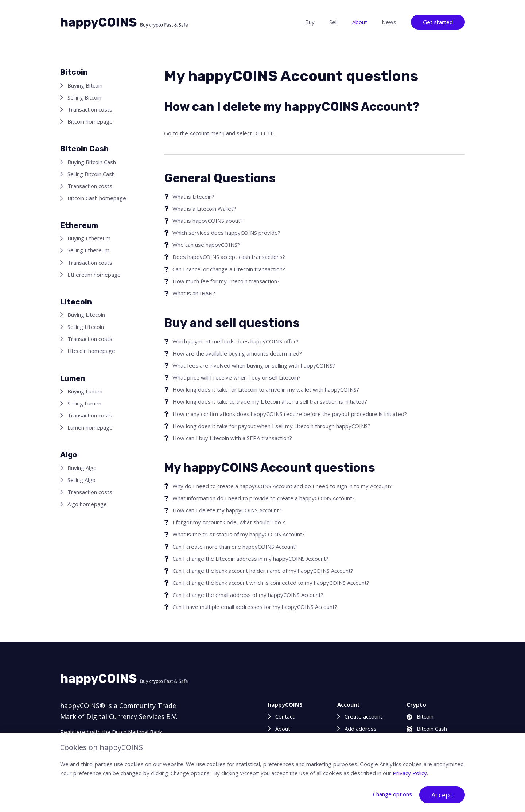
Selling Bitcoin (84, 97)
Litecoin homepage (91, 351)
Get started (438, 22)
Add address (361, 729)
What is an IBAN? (194, 293)
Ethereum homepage (94, 275)
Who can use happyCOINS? (206, 245)
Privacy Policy (410, 773)
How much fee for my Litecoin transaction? (226, 281)
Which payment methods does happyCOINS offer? (236, 341)
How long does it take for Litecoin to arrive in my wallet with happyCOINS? (266, 389)
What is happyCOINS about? (208, 221)
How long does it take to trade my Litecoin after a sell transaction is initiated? (270, 401)
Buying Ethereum (89, 238)
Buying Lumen (85, 391)
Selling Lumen (84, 403)
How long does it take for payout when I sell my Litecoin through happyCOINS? (271, 426)
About (360, 22)
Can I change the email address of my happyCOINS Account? (248, 595)
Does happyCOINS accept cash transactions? (229, 257)
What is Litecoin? (193, 197)
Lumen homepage (90, 427)
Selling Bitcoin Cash (91, 174)
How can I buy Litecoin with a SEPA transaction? (232, 438)
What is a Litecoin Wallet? (204, 209)
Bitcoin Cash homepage (97, 198)
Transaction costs (90, 109)
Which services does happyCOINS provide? (226, 233)
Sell (333, 22)
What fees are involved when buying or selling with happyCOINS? (254, 365)
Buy (310, 22)
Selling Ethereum (88, 250)
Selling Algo (81, 480)
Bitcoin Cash (427, 729)
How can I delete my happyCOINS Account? (227, 510)
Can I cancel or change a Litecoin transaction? (229, 269)
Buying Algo (82, 468)
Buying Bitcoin (85, 85)
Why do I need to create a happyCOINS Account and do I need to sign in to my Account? (282, 486)
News (389, 22)
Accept (442, 795)
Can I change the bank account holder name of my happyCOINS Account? (263, 571)
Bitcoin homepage (90, 121)
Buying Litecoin (86, 315)
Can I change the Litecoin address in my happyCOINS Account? (250, 559)
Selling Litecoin (86, 327)
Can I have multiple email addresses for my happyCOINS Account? (255, 607)
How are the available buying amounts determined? (237, 353)
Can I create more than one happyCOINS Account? (235, 547)
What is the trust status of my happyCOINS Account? (239, 534)
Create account (363, 716)
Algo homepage (87, 504)
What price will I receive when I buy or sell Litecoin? (237, 377)
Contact (285, 716)
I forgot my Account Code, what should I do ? (229, 522)
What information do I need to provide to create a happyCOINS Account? (264, 498)
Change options (392, 794)
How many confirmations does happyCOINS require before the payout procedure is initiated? (290, 414)
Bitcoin (420, 716)
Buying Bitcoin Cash (92, 162)
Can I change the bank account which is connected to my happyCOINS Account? (271, 583)
